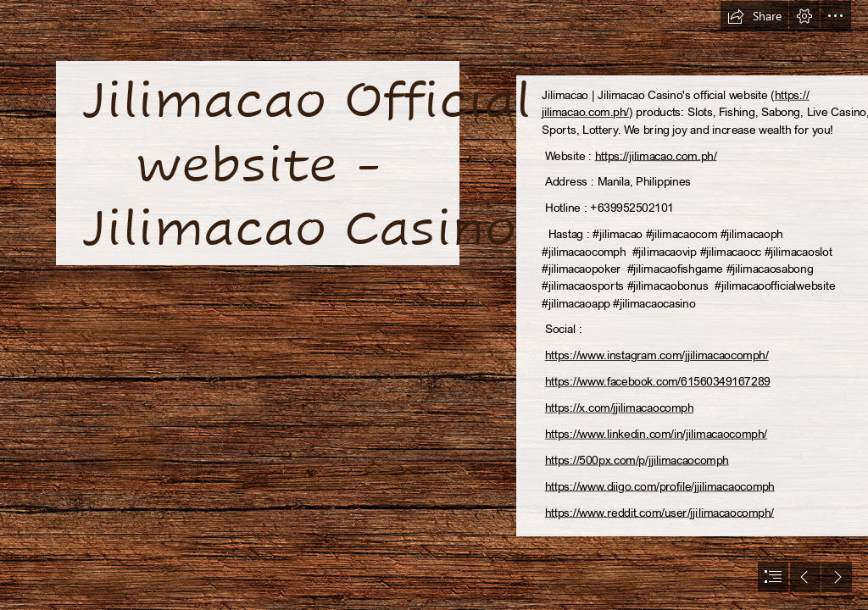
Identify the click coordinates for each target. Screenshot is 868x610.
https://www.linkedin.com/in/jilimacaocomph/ (656, 433)
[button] (754, 16)
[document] (434, 305)
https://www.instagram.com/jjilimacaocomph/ (657, 355)
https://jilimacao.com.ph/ (656, 155)
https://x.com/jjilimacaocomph (619, 408)
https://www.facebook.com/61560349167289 (658, 382)
